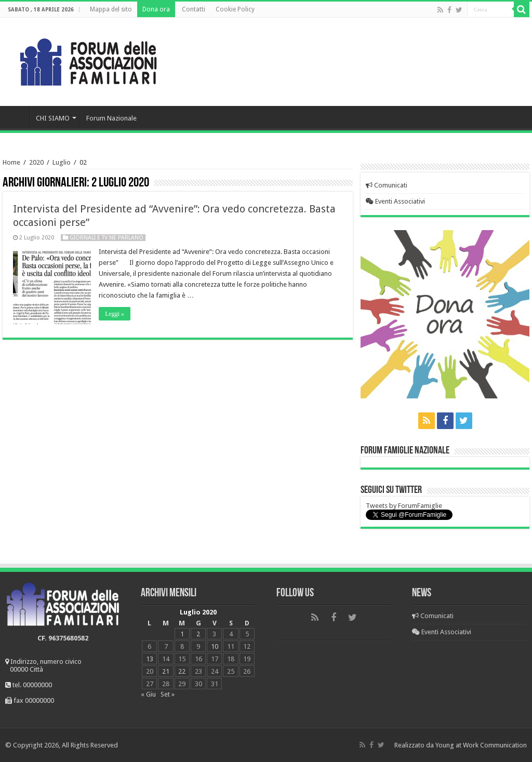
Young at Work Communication (481, 745)
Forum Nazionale (111, 118)
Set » (168, 694)
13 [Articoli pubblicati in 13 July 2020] (150, 659)
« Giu (148, 694)
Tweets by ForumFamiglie (404, 506)
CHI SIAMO (53, 118)
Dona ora (156, 9)
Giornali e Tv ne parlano (107, 238)
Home (16, 117)
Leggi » (115, 314)
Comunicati (387, 185)
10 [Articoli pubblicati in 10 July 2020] (215, 646)
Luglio (62, 162)
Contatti (194, 9)
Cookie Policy (235, 9)
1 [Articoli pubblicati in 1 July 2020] (182, 634)
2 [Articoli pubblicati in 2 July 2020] (198, 634)
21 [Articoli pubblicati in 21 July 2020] (166, 671)
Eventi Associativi (395, 201)
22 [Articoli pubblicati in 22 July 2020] (182, 671)
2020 (36, 162)
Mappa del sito (111, 9)
